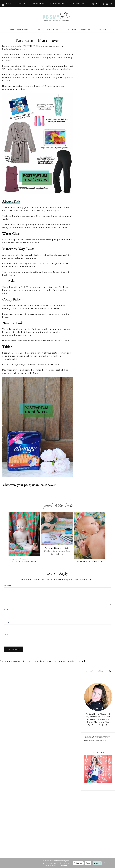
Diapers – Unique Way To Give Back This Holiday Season (24, 560)
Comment (8, 585)
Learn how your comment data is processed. (63, 661)
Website (8, 635)
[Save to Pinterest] (2, 432)
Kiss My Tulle (57, 16)
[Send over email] (2, 437)
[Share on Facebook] (2, 426)
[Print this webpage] (2, 442)
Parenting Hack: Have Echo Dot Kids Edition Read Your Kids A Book (57, 551)
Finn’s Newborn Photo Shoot (90, 561)
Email (7, 622)
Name (7, 610)
